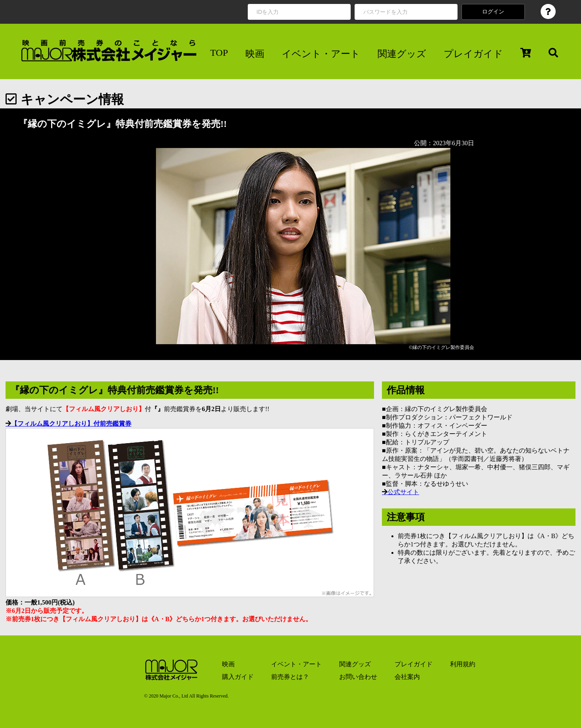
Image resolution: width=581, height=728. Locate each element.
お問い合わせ (358, 677)
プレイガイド (473, 54)
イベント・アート (321, 54)
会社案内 (407, 677)
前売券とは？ (290, 677)
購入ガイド (238, 677)
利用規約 (463, 664)
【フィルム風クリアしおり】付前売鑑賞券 (71, 424)
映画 (255, 54)
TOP (219, 53)
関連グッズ (402, 54)
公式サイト (403, 492)
